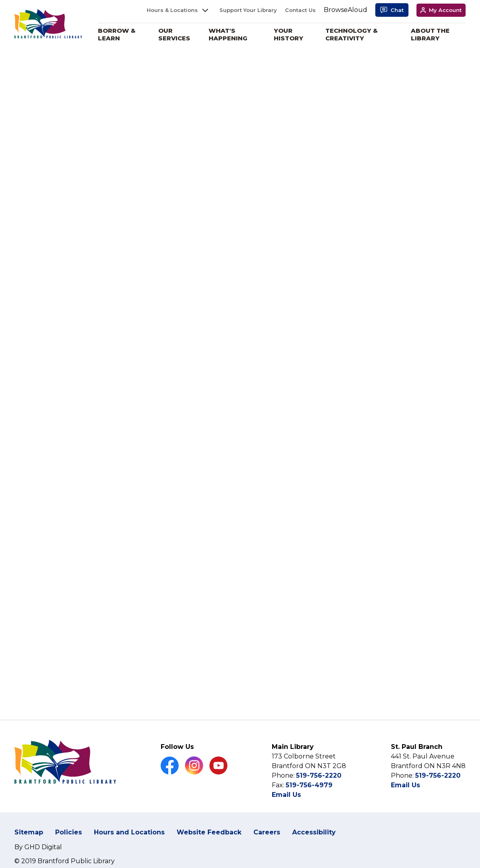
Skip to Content (0, 0)
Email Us (286, 795)
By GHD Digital (38, 847)
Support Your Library (248, 10)
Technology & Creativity (353, 35)
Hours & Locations (172, 10)
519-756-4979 (309, 785)
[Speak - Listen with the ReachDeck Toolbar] (346, 10)
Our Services (178, 35)
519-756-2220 (319, 775)
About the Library (431, 35)
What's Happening (231, 35)
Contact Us (300, 10)
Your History (291, 35)
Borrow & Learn (121, 35)
